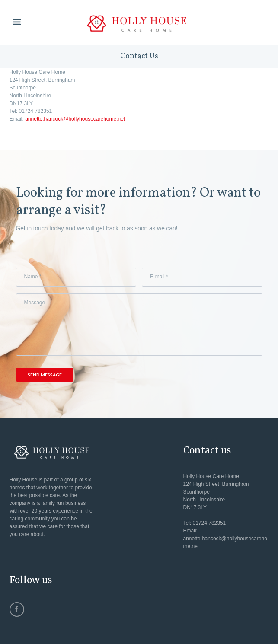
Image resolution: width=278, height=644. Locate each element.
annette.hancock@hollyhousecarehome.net (75, 119)
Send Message (45, 375)
